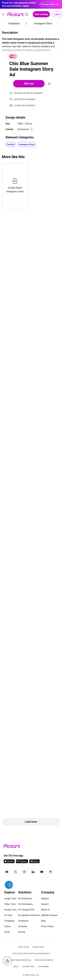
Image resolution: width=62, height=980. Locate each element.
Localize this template (24, 105)
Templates (10, 921)
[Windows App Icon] (34, 862)
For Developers (26, 904)
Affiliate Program (49, 915)
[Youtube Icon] (42, 872)
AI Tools (8, 915)
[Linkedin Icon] (33, 872)
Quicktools (23, 921)
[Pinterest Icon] (50, 872)
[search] (26, 14)
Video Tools (10, 904)
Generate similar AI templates (28, 93)
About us (45, 910)
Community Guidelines (44, 960)
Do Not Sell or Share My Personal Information (31, 954)
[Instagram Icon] (24, 872)
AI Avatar (23, 926)
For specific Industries (29, 915)
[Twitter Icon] (16, 872)
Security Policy (28, 967)
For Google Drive (26, 910)
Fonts (7, 932)
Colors (8, 926)
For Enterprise (25, 898)
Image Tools (10, 898)
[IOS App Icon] (9, 862)
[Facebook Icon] (7, 872)
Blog (43, 921)
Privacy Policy (38, 947)
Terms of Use (23, 947)
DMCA (16, 967)
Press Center (47, 926)
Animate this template (25, 99)
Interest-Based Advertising (20, 960)
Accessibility (43, 967)
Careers (45, 904)
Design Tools (11, 910)
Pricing (22, 932)
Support (45, 898)
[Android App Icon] (22, 862)
